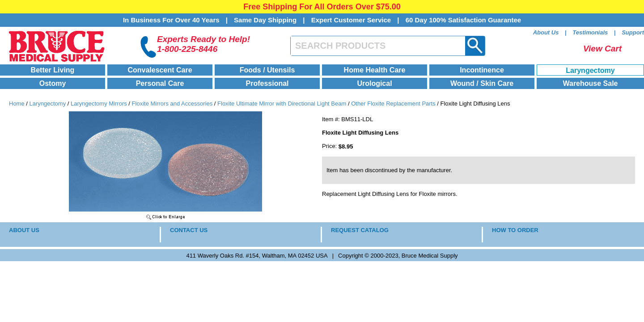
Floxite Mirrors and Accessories (172, 104)
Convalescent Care (160, 70)
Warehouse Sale (590, 83)
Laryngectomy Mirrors (99, 104)
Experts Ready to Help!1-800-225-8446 (203, 44)
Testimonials (590, 32)
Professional (267, 83)
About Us (546, 32)
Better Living (53, 70)
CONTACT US (189, 230)
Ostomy (53, 83)
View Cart (602, 49)
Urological (374, 83)
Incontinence (482, 70)
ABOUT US (24, 230)
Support (633, 32)
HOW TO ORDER (515, 230)
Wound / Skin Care (482, 83)
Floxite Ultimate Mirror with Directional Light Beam (282, 104)
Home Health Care (375, 70)
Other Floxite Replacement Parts (393, 104)
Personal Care (160, 83)
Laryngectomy (590, 70)
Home (17, 104)
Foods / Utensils (267, 70)
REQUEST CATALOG (360, 230)
